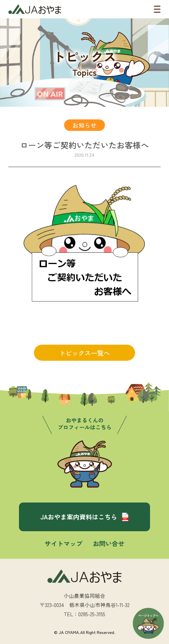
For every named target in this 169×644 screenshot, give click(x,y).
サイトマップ (64, 543)
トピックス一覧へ (84, 353)
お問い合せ (109, 543)
